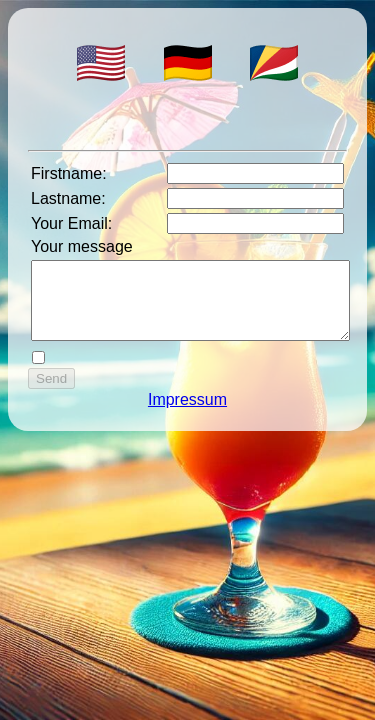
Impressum (187, 414)
